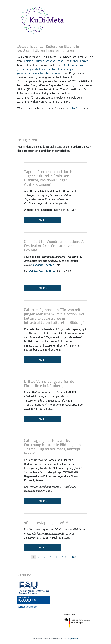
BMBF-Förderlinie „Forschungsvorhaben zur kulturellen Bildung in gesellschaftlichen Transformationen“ (51, 69)
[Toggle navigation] (89, 20)
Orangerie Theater (42, 265)
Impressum (73, 639)
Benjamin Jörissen (33, 61)
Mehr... (43, 220)
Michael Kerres (79, 61)
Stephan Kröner (55, 61)
